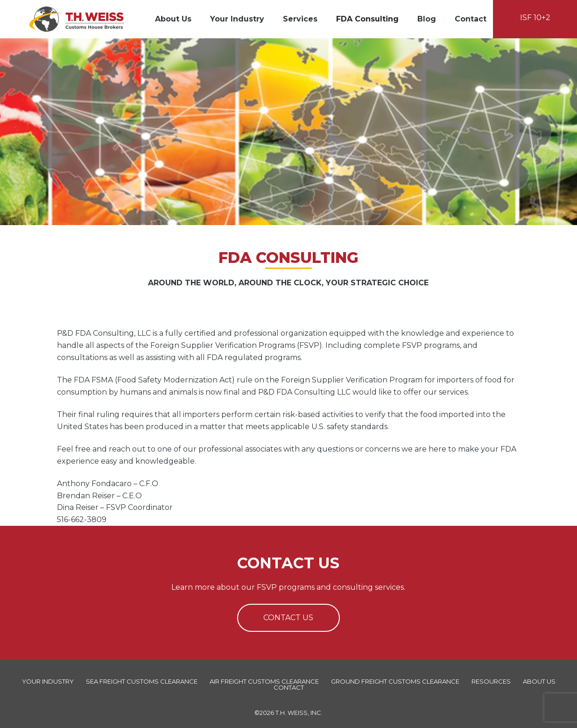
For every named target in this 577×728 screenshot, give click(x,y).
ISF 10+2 (535, 18)
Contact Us (288, 618)
